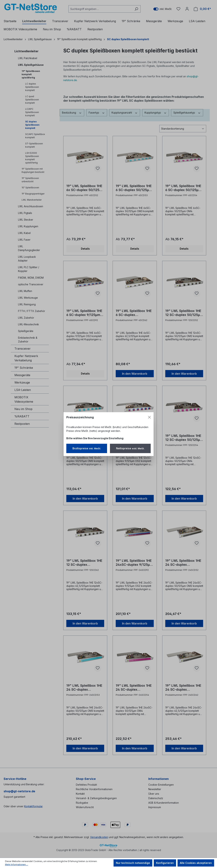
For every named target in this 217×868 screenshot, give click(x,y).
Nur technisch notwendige (133, 863)
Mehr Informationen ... (16, 864)
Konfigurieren (165, 863)
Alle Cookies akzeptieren (196, 863)
